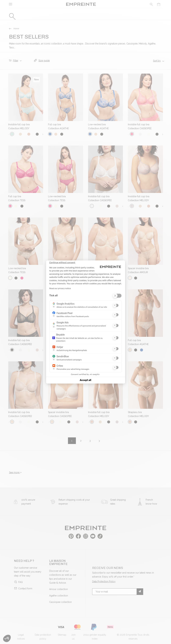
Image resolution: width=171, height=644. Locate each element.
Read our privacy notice (60, 288)
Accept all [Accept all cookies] (85, 380)
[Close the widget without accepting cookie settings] (62, 263)
